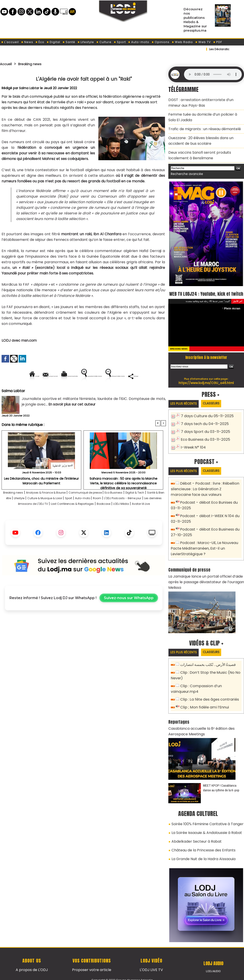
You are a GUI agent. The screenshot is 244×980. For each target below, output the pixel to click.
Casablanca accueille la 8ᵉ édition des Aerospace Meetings (198, 720)
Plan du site (111, 974)
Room (157, 513)
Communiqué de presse (106, 508)
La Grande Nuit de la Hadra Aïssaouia (200, 843)
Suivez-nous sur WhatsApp (129, 619)
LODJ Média (92, 525)
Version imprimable (86, 376)
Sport (120, 42)
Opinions (161, 42)
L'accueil (10, 42)
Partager (112, 391)
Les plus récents (185, 404)
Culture (104, 42)
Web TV (203, 42)
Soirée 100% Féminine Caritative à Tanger (204, 812)
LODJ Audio (213, 955)
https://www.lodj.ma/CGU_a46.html (206, 383)
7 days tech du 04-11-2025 (203, 424)
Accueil (7, 64)
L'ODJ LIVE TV (151, 953)
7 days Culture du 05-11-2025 (205, 417)
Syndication (133, 974)
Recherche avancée (185, 165)
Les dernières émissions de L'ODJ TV (91, 519)
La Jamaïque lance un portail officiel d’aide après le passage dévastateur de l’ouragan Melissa (202, 575)
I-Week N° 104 (192, 446)
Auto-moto (139, 42)
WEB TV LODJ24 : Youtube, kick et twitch (206, 289)
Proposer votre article (92, 953)
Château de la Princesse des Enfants (200, 835)
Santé (69, 42)
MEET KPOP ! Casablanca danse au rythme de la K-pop (221, 776)
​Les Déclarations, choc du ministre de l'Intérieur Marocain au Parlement (41, 496)
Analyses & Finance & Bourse (56, 508)
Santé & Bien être (34, 513)
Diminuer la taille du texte (72, 391)
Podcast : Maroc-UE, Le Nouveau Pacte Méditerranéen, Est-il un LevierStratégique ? (202, 544)
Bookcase (71, 525)
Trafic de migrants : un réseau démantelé (201, 125)
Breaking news (34, 64)
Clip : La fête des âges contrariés (208, 690)
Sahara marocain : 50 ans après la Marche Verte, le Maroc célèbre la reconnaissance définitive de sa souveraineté (123, 497)
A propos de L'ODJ (32, 953)
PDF (218, 42)
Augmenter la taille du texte (137, 376)
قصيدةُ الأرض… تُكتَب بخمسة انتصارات (207, 658)
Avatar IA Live (118, 525)
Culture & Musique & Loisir (92, 513)
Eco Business (140, 508)
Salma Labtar (29, 88)
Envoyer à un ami (43, 376)
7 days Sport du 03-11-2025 (203, 431)
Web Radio (182, 42)
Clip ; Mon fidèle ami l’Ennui (202, 698)
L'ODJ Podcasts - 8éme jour (32, 519)
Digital (53, 42)
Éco (40, 42)
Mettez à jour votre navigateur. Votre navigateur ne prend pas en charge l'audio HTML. (213, 74)
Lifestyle (86, 42)
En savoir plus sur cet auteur (73, 420)
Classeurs (217, 404)
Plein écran (233, 308)
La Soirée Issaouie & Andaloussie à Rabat (203, 820)
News (27, 42)
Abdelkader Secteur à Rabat (193, 827)
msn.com (29, 340)
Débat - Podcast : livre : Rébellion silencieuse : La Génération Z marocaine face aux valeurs (204, 488)
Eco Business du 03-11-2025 (203, 439)
